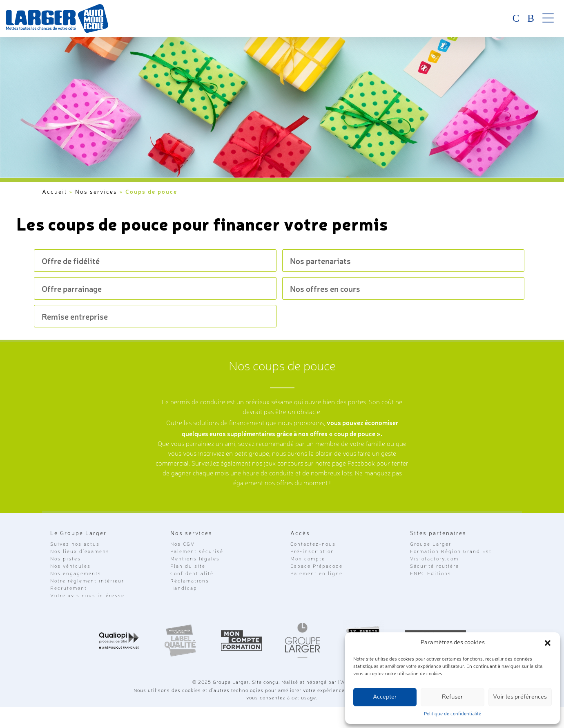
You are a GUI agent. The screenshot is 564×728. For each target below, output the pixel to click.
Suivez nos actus (75, 544)
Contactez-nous (313, 544)
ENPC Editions (431, 574)
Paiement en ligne (317, 574)
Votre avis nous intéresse (87, 596)
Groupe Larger (431, 544)
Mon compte (308, 559)
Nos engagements (76, 574)
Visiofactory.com (434, 559)
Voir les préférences (520, 697)
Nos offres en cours (325, 288)
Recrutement (69, 589)
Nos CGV (183, 544)
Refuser (453, 697)
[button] (548, 643)
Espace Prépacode (317, 567)
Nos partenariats (320, 261)
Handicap (184, 589)
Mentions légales (195, 559)
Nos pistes (66, 559)
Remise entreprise (75, 316)
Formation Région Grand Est (451, 552)
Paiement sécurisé (197, 552)
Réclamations (190, 581)
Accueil (55, 192)
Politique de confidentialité (453, 714)
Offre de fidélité (71, 261)
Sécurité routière (435, 567)
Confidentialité (192, 574)
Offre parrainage (72, 288)
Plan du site (188, 567)
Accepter (385, 697)
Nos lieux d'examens (80, 552)
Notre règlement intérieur (87, 581)
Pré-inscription (312, 552)
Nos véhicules (70, 567)
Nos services (96, 192)
